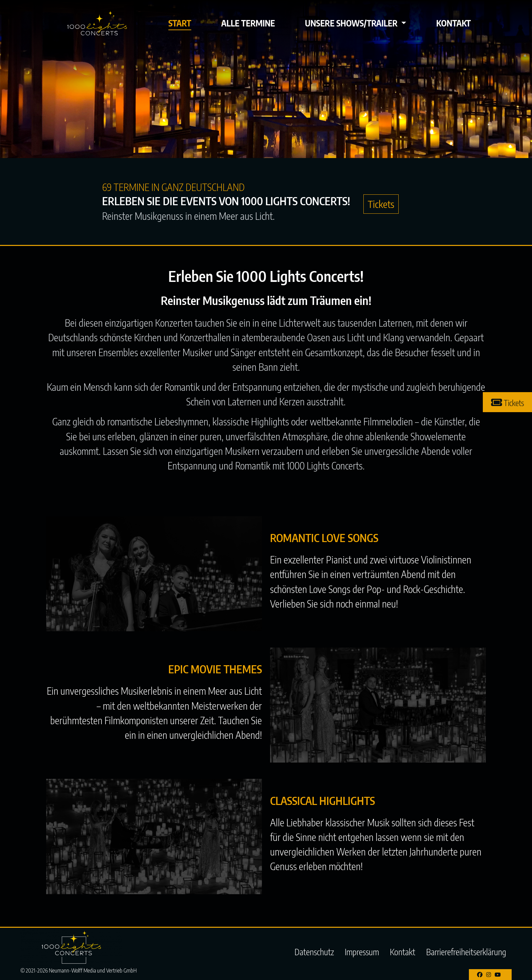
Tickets (381, 204)
